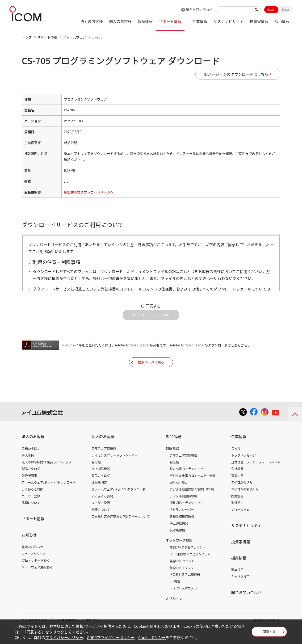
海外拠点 (237, 517)
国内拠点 (237, 511)
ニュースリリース (34, 568)
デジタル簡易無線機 (183, 511)
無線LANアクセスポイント (188, 562)
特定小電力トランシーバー (188, 483)
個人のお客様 (120, 21)
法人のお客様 (92, 21)
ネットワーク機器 (179, 555)
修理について (31, 517)
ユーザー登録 (31, 511)
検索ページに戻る (151, 373)
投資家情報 (259, 21)
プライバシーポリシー (64, 637)
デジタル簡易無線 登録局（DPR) (192, 504)
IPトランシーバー (182, 524)
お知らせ (29, 549)
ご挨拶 (236, 463)
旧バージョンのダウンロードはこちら (236, 74)
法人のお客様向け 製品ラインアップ (47, 477)
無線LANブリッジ (182, 582)
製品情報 (145, 21)
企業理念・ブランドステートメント (256, 477)
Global (285, 10)
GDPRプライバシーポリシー (111, 637)
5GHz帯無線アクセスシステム (190, 569)
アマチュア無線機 (104, 463)
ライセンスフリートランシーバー (115, 470)
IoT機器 (175, 596)
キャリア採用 (240, 591)
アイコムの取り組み (245, 504)
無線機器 (172, 463)
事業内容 (237, 490)
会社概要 (237, 483)
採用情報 (282, 21)
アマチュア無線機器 (183, 470)
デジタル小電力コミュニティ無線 (193, 490)
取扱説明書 (29, 490)
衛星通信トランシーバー (187, 517)
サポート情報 (170, 21)
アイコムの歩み (242, 497)
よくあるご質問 (32, 504)
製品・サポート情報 (36, 575)
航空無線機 (177, 545)
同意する (153, 306)
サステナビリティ (229, 21)
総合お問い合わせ (199, 9)
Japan (271, 10)
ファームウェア (74, 37)
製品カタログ (31, 483)
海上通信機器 (101, 483)
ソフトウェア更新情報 (37, 582)
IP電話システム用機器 (185, 589)
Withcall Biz (178, 497)
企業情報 (200, 21)
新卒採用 (237, 584)
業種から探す (31, 463)
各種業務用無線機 (182, 531)
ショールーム (240, 524)
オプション (174, 613)
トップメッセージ (243, 470)
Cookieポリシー (152, 637)
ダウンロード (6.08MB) (151, 319)
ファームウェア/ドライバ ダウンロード (49, 497)
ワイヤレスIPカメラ (183, 603)
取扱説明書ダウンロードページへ (89, 192)
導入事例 (28, 470)
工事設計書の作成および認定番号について (121, 531)
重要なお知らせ (32, 561)
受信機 (96, 477)
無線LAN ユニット (182, 575)
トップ (27, 37)
